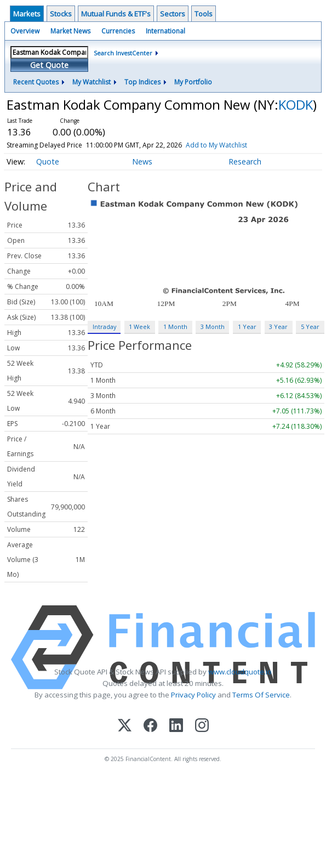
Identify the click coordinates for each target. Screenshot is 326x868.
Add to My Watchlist (232, 145)
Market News (70, 31)
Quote (48, 161)
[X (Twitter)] (125, 726)
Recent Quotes (36, 82)
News (142, 161)
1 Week (139, 327)
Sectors (173, 14)
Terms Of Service (261, 695)
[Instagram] (202, 726)
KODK (296, 104)
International (165, 31)
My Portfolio (193, 82)
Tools (204, 14)
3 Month (213, 327)
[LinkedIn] (176, 726)
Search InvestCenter (123, 53)
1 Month (175, 327)
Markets (27, 14)
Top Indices (142, 82)
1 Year (247, 327)
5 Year (310, 327)
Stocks (61, 14)
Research (245, 161)
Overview (25, 31)
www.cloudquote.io (240, 672)
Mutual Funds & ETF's (116, 14)
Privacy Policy (193, 695)
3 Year (278, 327)
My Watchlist (91, 82)
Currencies (118, 31)
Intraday (104, 327)
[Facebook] (150, 726)
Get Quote (49, 65)
